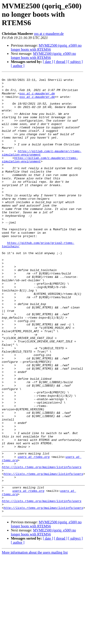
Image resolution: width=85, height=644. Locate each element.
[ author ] (18, 66)
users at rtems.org (34, 533)
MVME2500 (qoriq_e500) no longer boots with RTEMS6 (46, 47)
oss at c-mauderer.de (49, 34)
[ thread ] (61, 62)
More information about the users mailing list (35, 640)
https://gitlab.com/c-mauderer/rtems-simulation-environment (40, 177)
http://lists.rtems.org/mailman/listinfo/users (42, 546)
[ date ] (48, 62)
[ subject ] (75, 62)
